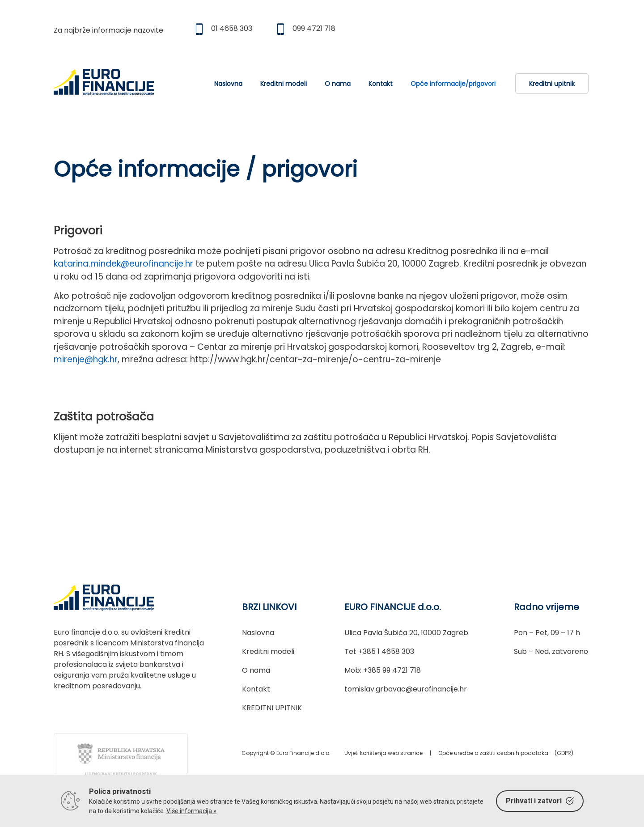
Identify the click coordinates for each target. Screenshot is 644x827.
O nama (338, 84)
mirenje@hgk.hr (86, 359)
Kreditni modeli (284, 84)
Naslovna (228, 84)
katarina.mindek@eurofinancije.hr (123, 264)
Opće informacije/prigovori (453, 84)
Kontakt (381, 84)
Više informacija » (191, 811)
